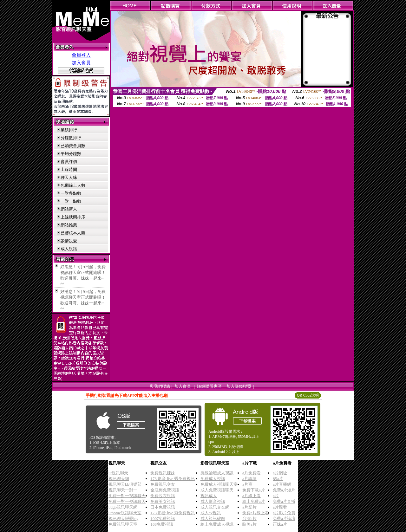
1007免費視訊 (163, 519)
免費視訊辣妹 (163, 473)
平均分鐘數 (71, 154)
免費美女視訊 (163, 501)
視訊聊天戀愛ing (124, 519)
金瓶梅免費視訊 (165, 490)
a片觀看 (280, 507)
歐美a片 (249, 524)
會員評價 (69, 162)
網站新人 (69, 209)
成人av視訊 (211, 513)
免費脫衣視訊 (163, 496)
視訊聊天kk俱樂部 (125, 484)
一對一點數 (71, 201)
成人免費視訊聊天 (217, 490)
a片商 (247, 484)
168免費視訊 (162, 524)
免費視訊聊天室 (123, 524)
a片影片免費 (284, 513)
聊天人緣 (69, 177)
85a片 (278, 479)
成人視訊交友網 (215, 507)
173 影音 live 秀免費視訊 (173, 479)
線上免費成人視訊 (217, 524)
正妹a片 (280, 524)
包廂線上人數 (73, 185)
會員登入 (81, 55)
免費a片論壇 (284, 519)
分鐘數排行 (71, 138)
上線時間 (69, 169)
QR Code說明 (308, 395)
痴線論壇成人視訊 (217, 473)
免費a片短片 (284, 490)
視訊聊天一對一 (123, 490)
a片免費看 (252, 473)
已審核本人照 (73, 233)
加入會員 (81, 63)
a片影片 (249, 507)
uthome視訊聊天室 (125, 513)
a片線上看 (252, 496)
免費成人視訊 (213, 479)
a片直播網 (282, 484)
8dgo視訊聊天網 (123, 507)
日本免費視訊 (163, 507)
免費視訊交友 (163, 484)
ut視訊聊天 (118, 473)
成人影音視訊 (213, 501)
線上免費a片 (254, 501)
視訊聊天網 (119, 479)
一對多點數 (71, 193)
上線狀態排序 (73, 217)
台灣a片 (249, 519)
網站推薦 (69, 225)
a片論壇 (249, 479)
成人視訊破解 (213, 519)
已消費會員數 (73, 146)
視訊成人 (209, 496)
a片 (276, 496)
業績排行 (69, 130)
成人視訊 (69, 249)
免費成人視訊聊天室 (219, 484)
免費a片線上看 (256, 513)
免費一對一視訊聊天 (127, 496)
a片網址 (280, 473)
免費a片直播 (284, 501)
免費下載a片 (254, 490)
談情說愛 (69, 241)
